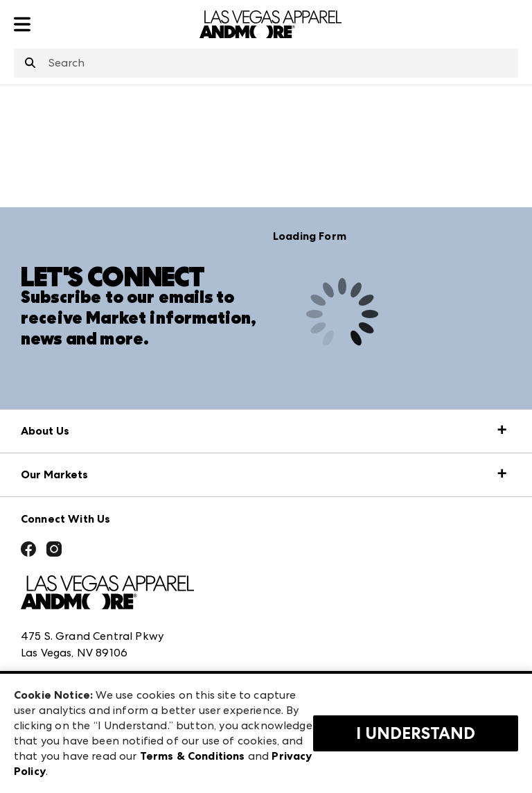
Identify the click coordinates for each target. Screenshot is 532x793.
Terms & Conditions (193, 756)
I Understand (416, 733)
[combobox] (266, 63)
